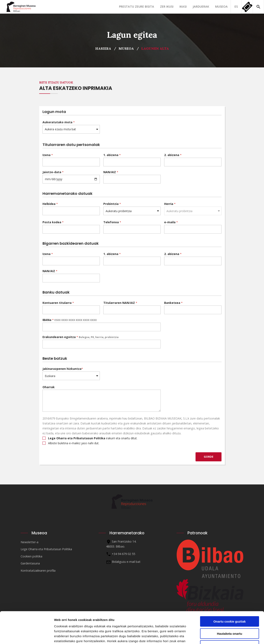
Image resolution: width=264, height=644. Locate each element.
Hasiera (103, 48)
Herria (170, 204)
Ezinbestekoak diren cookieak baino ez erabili (229, 616)
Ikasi (183, 6)
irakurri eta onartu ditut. (90, 438)
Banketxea (173, 303)
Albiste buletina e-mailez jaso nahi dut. (71, 443)
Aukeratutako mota (59, 122)
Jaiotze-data (53, 172)
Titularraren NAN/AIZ (120, 303)
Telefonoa (112, 222)
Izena (48, 155)
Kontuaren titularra (58, 303)
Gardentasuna (30, 563)
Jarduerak (201, 6)
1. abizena (112, 155)
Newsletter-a (29, 542)
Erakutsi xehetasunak (230, 636)
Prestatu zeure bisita (137, 6)
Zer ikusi (167, 6)
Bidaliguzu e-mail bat (126, 562)
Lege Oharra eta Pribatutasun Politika (46, 549)
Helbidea (50, 204)
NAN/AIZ (111, 172)
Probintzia (112, 204)
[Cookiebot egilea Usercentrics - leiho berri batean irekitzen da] (27, 636)
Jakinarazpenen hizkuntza (63, 369)
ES (236, 6)
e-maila (171, 222)
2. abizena (173, 155)
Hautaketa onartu (230, 602)
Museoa (221, 6)
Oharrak (49, 387)
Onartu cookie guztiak (230, 590)
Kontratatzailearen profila (38, 571)
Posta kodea (53, 222)
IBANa (70, 320)
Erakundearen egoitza (81, 337)
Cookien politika (31, 556)
